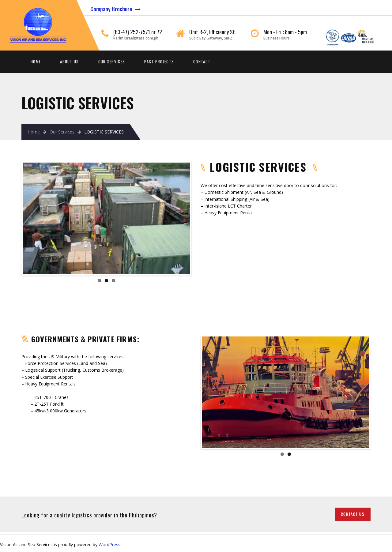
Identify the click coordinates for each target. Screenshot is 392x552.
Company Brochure (111, 9)
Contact (202, 62)
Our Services (112, 62)
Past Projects (159, 62)
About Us (69, 62)
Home (36, 62)
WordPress (109, 544)
